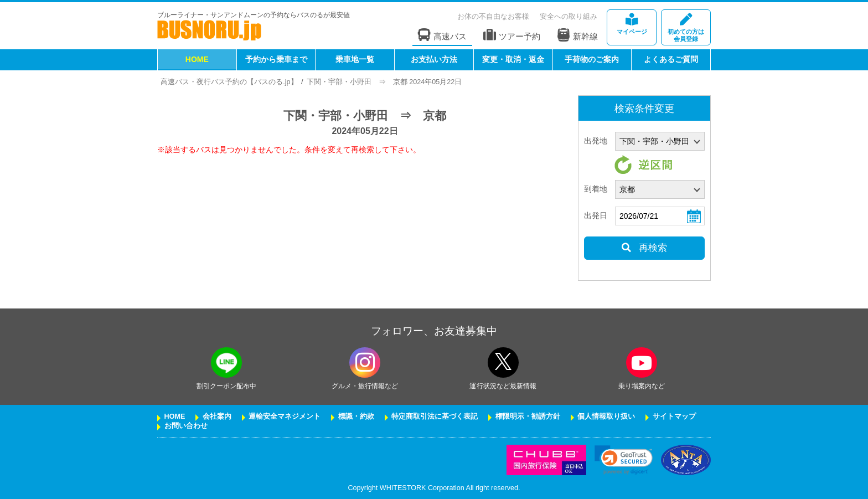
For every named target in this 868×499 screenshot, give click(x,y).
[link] (624, 460)
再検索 (644, 248)
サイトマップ (674, 416)
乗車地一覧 (355, 59)
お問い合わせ (186, 426)
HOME (197, 59)
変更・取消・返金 (513, 59)
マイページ (632, 24)
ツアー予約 (512, 35)
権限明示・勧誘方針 (528, 416)
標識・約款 (356, 416)
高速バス (442, 35)
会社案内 (217, 416)
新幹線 (577, 35)
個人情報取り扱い (606, 416)
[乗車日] (660, 216)
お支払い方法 (434, 59)
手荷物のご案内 (592, 59)
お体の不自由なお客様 (493, 16)
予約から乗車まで (276, 59)
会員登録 (686, 28)
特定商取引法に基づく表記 (435, 416)
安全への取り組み (569, 16)
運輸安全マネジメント (285, 416)
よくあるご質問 (671, 59)
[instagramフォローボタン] (365, 362)
